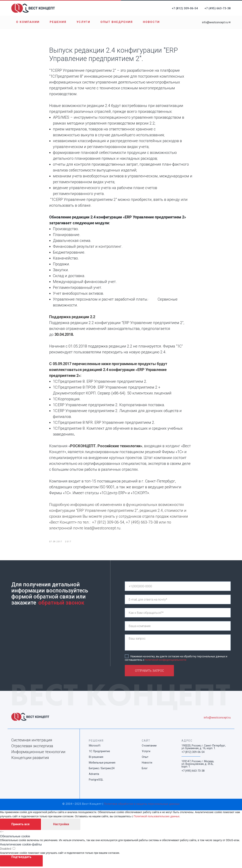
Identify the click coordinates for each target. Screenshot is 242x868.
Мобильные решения (102, 764)
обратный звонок (61, 604)
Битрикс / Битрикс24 (102, 770)
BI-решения (96, 759)
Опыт (145, 759)
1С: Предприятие (99, 753)
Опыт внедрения (117, 22)
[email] (178, 601)
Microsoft (95, 747)
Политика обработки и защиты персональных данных (142, 806)
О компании (28, 22)
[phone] (178, 588)
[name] (178, 614)
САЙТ (146, 742)
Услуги (83, 22)
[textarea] (178, 644)
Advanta (94, 776)
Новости (151, 22)
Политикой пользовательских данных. (157, 818)
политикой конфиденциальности (166, 661)
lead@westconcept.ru (102, 529)
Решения (58, 22)
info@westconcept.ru (217, 719)
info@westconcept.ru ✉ (216, 22)
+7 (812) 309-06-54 (185, 8)
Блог (145, 770)
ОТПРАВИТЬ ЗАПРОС (149, 672)
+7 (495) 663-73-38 (218, 8)
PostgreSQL (96, 781)
